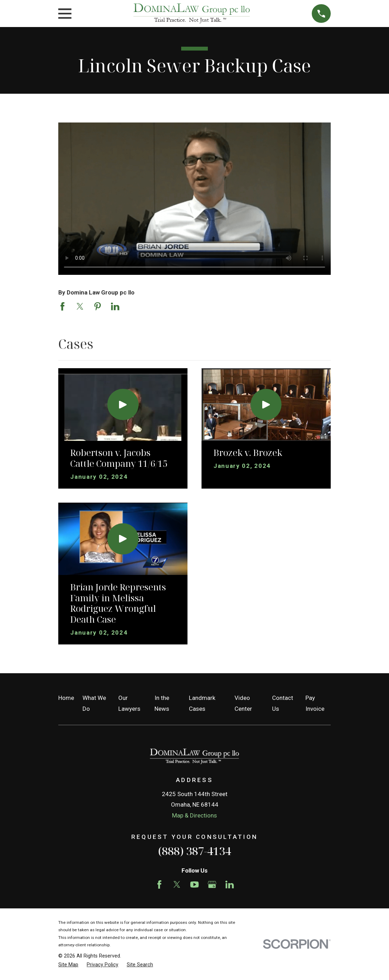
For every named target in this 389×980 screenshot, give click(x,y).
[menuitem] (68, 965)
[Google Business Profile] (212, 885)
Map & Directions (194, 815)
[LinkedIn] (230, 885)
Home (66, 698)
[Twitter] (177, 885)
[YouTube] (194, 885)
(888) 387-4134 (194, 851)
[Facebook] (159, 885)
